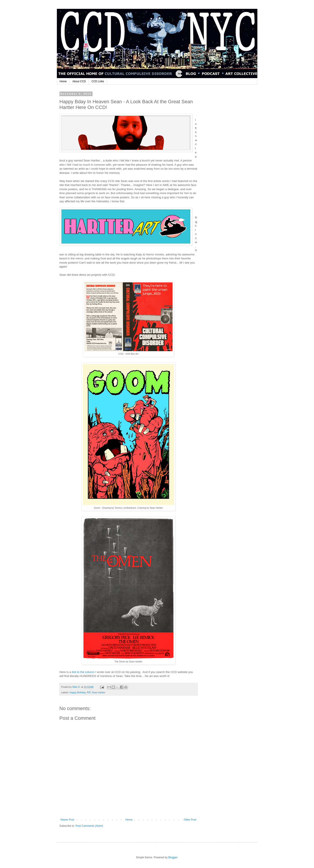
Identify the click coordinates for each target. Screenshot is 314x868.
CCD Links (98, 81)
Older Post (190, 820)
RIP (89, 692)
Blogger (173, 857)
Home (63, 81)
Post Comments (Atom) (89, 826)
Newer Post (67, 820)
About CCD (79, 81)
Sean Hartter (99, 692)
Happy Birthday (77, 692)
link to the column (83, 672)
